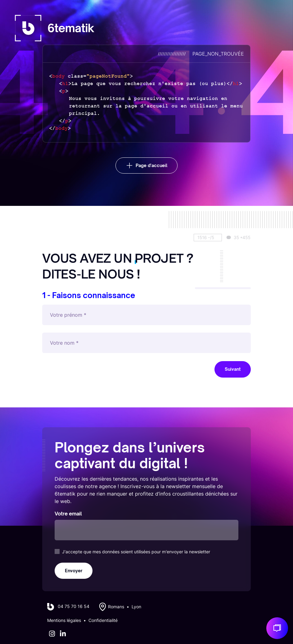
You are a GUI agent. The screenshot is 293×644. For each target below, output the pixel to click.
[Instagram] (52, 634)
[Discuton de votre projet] (277, 628)
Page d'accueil (151, 165)
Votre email (68, 514)
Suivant (233, 369)
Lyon (136, 607)
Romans (116, 607)
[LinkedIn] (63, 634)
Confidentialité (103, 620)
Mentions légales (64, 620)
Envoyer (74, 571)
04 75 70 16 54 (74, 606)
